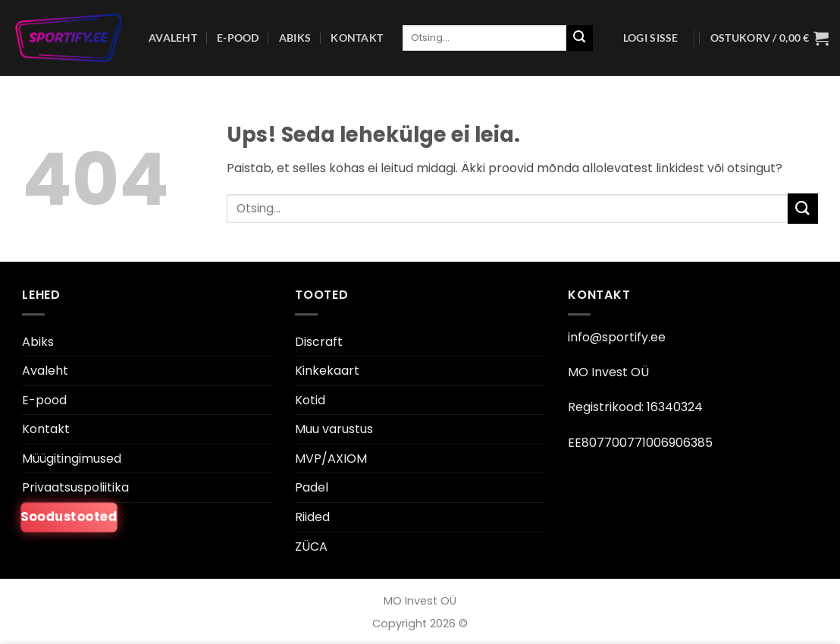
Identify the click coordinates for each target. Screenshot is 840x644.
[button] (651, 38)
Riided (312, 517)
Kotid (310, 400)
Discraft (319, 342)
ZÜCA (311, 547)
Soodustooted (69, 517)
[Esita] (579, 38)
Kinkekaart (327, 371)
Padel (312, 487)
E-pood (238, 38)
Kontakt (357, 38)
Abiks (295, 38)
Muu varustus (334, 429)
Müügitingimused (72, 459)
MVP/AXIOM (331, 459)
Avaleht (173, 38)
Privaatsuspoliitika (75, 487)
